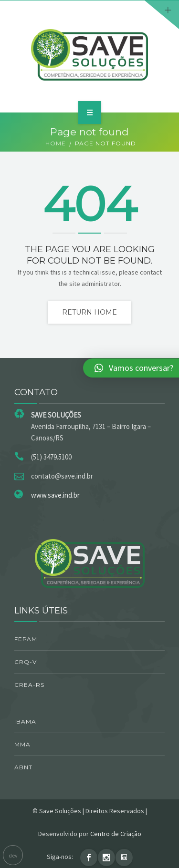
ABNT (23, 767)
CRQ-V (26, 662)
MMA (22, 744)
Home (56, 143)
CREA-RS (29, 685)
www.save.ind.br (55, 495)
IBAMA (25, 721)
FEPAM (26, 639)
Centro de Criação (116, 834)
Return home (89, 312)
